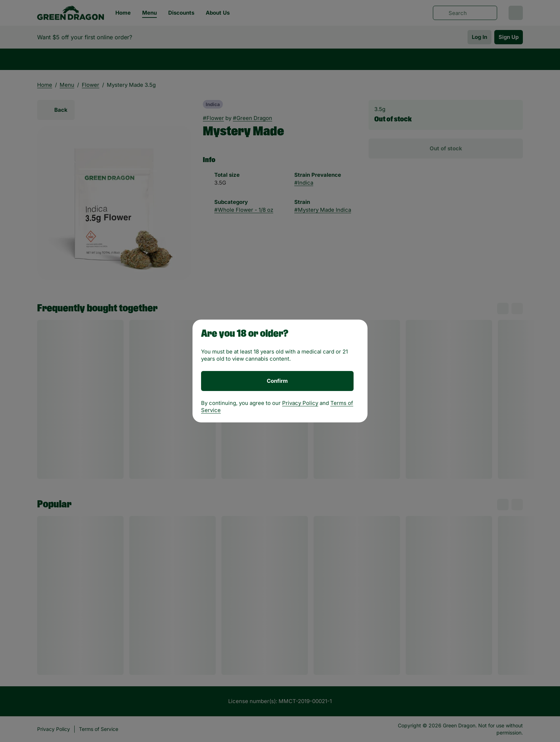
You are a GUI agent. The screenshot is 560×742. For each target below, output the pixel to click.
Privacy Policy (300, 403)
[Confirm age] (277, 381)
